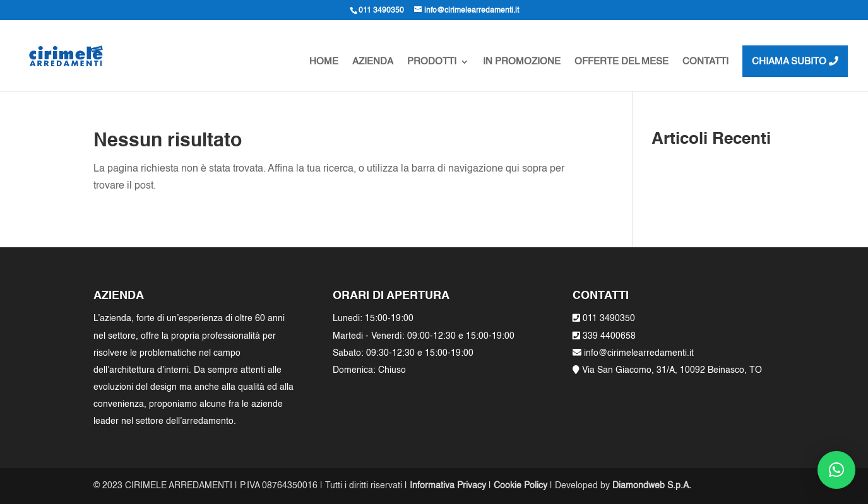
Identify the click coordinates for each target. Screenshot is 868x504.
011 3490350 (609, 319)
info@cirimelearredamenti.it (638, 353)
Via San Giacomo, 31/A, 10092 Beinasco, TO (672, 370)
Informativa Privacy (448, 486)
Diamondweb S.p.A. (652, 486)
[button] (836, 470)
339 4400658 (609, 336)
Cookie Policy (520, 486)
